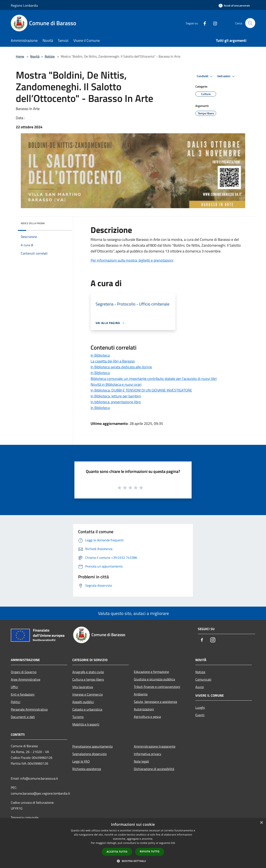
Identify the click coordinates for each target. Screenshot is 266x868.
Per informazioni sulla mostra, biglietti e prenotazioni (132, 260)
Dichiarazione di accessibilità (154, 769)
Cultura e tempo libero (88, 679)
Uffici (14, 687)
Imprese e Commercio (87, 694)
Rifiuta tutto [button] (150, 851)
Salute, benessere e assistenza (155, 702)
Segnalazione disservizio (89, 754)
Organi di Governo (24, 672)
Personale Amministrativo (29, 709)
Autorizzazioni (144, 709)
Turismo (78, 717)
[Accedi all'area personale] (234, 6)
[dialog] (133, 843)
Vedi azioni (227, 76)
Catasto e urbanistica (87, 709)
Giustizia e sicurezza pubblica (154, 679)
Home (20, 56)
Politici (16, 702)
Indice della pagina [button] (33, 223)
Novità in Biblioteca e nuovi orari (116, 384)
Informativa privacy (148, 754)
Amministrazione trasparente (155, 746)
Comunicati (203, 679)
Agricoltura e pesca (147, 717)
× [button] (261, 823)
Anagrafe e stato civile (88, 672)
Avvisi (200, 687)
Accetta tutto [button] (117, 852)
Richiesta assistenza (87, 769)
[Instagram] (213, 23)
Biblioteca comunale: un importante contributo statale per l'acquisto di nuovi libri (154, 379)
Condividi (205, 76)
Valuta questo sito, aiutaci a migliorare (133, 613)
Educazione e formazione (151, 672)
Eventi (200, 715)
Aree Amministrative (26, 679)
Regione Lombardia (24, 5)
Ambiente (141, 694)
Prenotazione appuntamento (92, 746)
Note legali (141, 761)
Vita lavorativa (83, 687)
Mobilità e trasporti (86, 724)
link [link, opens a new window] (173, 843)
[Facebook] (203, 23)
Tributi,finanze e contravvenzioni (157, 687)
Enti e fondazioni (23, 694)
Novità (35, 56)
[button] (133, 861)
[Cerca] (250, 23)
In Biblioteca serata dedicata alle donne (121, 367)
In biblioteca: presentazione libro (116, 402)
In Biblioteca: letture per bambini (116, 396)
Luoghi (200, 707)
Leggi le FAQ (81, 761)
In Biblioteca (100, 355)
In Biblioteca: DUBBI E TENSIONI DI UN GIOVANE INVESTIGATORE (141, 390)
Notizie (50, 56)
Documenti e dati (23, 717)
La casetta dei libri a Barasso (113, 361)
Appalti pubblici (83, 702)
